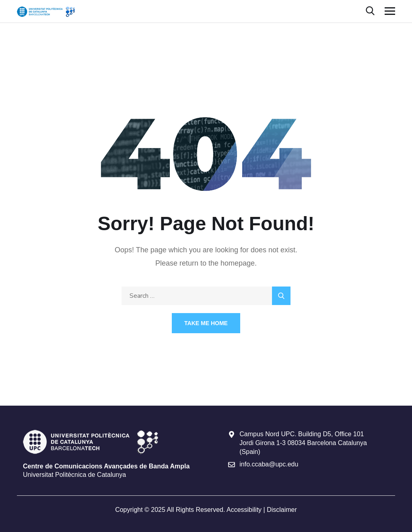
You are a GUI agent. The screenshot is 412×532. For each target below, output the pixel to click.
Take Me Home (206, 323)
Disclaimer (282, 510)
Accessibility (244, 510)
